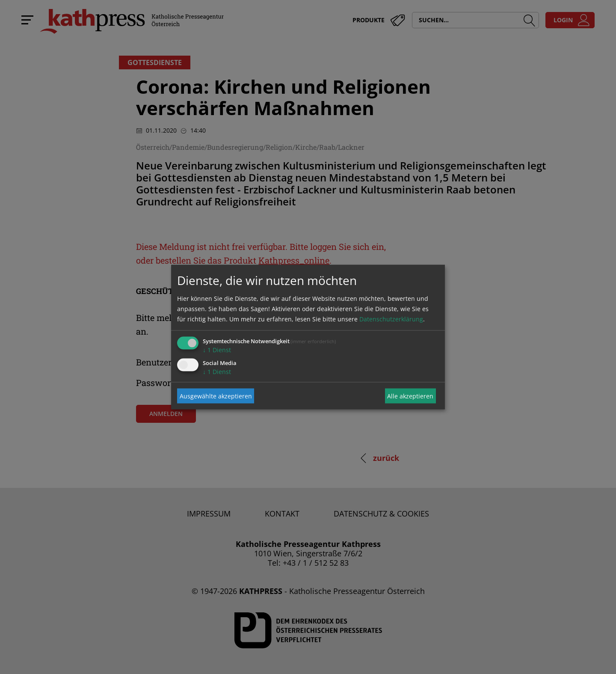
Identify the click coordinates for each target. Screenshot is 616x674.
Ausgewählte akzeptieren (216, 396)
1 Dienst (217, 350)
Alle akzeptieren (410, 396)
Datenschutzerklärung (391, 319)
